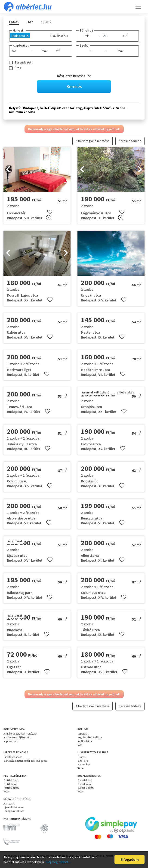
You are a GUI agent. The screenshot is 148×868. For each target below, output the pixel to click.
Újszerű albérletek (13, 807)
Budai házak (84, 784)
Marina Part (84, 764)
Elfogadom (130, 859)
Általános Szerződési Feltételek (20, 734)
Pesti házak (10, 784)
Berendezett (23, 62)
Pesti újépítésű (11, 788)
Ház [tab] (30, 22)
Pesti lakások (11, 780)
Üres (18, 68)
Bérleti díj (86, 30)
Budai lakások (85, 780)
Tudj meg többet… (58, 862)
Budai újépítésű (86, 788)
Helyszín (19, 30)
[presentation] (8, 170)
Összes (81, 757)
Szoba (84, 45)
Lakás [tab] (14, 22)
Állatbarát (9, 804)
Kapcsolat (83, 734)
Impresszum (10, 741)
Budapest (20, 36)
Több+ (80, 745)
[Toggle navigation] (138, 7)
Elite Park (83, 761)
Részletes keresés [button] (74, 76)
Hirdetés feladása (13, 757)
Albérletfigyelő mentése (93, 141)
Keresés (74, 86)
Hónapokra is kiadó (14, 811)
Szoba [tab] (46, 22)
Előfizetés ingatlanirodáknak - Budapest (25, 761)
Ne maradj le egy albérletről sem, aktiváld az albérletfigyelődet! (74, 129)
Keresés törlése (130, 141)
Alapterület (21, 45)
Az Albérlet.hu (85, 741)
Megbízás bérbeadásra (90, 737)
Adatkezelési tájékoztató (17, 737)
